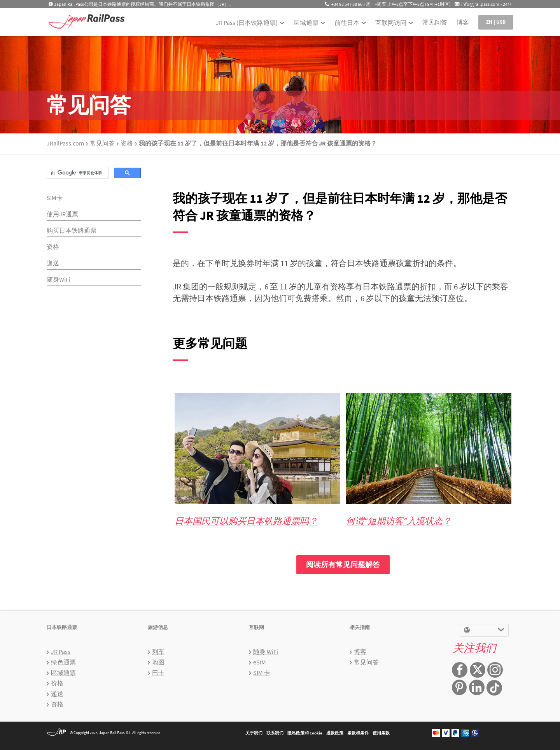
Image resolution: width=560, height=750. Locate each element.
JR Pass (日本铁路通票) (247, 23)
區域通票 (306, 23)
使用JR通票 (62, 214)
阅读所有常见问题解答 (343, 564)
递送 (53, 263)
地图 (158, 662)
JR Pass (61, 652)
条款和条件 (358, 733)
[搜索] (77, 173)
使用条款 (381, 733)
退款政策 (335, 733)
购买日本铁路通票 (72, 230)
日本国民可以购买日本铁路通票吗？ (246, 521)
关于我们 (254, 733)
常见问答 (435, 22)
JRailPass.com (65, 143)
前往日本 (347, 23)
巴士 (158, 673)
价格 (57, 683)
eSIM (260, 662)
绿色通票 (63, 662)
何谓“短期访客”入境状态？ (399, 521)
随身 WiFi (266, 652)
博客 (463, 22)
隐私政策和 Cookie (305, 733)
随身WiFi (59, 279)
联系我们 (275, 733)
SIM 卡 (262, 673)
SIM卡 (55, 198)
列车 (158, 652)
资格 (127, 143)
